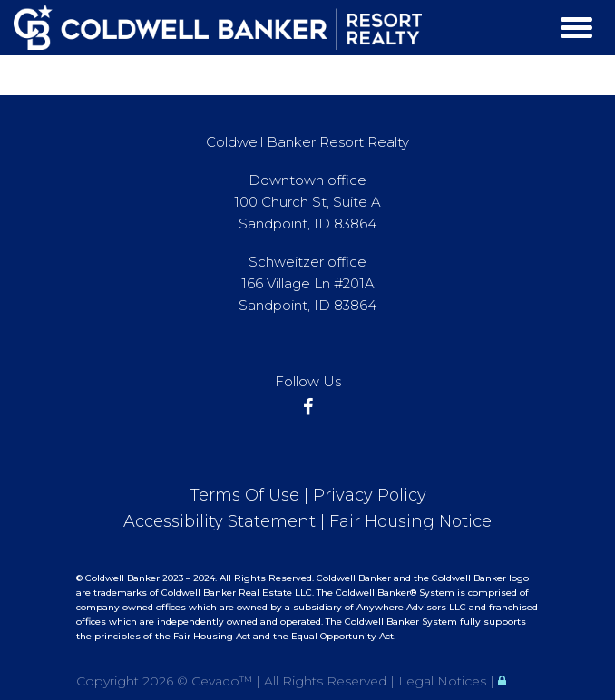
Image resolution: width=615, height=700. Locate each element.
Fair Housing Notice (410, 521)
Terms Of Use (244, 495)
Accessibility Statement (220, 521)
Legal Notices (444, 681)
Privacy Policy (370, 495)
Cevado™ (224, 681)
